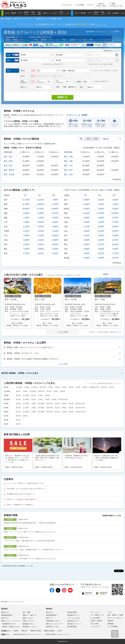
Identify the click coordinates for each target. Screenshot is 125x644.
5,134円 (26, 227)
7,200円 (41, 218)
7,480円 (115, 204)
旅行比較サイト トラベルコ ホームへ (13, 602)
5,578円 (115, 218)
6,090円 (26, 213)
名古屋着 (19, 387)
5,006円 (87, 244)
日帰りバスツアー (29, 621)
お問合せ (101, 5)
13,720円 (40, 209)
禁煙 (57, 87)
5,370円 (115, 240)
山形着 (64, 387)
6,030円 (41, 244)
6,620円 (41, 222)
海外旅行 (49, 609)
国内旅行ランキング (30, 627)
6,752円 (26, 253)
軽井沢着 (104, 387)
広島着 (50, 387)
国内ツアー (5, 618)
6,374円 (55, 213)
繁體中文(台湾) (36, 631)
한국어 (60, 631)
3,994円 (87, 258)
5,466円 (41, 213)
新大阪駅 (59, 55)
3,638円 (87, 200)
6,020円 (101, 253)
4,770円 (87, 227)
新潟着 (71, 387)
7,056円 (101, 204)
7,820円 (26, 235)
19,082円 (26, 209)
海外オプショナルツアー (54, 624)
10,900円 (40, 204)
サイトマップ (95, 612)
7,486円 (55, 200)
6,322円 (26, 231)
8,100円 (55, 218)
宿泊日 (23, 76)
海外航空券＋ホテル (53, 621)
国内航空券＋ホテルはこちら (96, 32)
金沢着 (112, 387)
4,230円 (101, 222)
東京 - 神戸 (68, 170)
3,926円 (55, 249)
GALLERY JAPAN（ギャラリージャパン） (28, 634)
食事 (81, 87)
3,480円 (87, 240)
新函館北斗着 (94, 387)
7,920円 (101, 209)
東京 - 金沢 (8, 166)
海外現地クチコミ (73, 621)
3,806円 (26, 249)
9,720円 (55, 204)
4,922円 (41, 240)
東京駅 (58, 60)
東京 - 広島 (68, 174)
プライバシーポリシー (115, 618)
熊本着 (54, 399)
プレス (110, 612)
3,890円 (87, 249)
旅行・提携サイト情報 (115, 615)
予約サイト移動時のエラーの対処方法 (20, 505)
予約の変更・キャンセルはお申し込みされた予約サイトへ (27, 489)
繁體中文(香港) (49, 631)
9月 (96, 139)
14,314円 (86, 213)
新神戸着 (43, 387)
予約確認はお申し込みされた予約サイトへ (21, 494)
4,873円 (115, 258)
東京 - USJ (68, 166)
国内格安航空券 (7, 615)
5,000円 (87, 218)
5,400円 (115, 249)
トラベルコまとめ (73, 618)
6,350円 (87, 253)
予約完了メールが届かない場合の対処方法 (21, 499)
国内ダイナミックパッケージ (11, 621)
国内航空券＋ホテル (9, 624)
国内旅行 (5, 609)
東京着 (18, 391)
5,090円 (101, 227)
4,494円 (87, 231)
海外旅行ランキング (74, 624)
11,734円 (26, 200)
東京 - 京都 (68, 157)
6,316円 (41, 231)
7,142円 (115, 253)
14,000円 (55, 209)
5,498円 (55, 240)
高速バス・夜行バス (30, 615)
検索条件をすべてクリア (112, 51)
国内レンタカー (28, 618)
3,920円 (115, 235)
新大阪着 (34, 387)
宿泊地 (23, 71)
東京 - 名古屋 (9, 174)
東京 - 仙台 (8, 157)
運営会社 (111, 621)
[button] (121, 453)
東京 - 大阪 (68, 161)
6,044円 (115, 244)
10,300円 (115, 213)
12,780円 (26, 204)
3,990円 (115, 227)
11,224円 (40, 200)
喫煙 (64, 87)
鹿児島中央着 (63, 399)
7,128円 (55, 231)
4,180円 (101, 235)
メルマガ (90, 5)
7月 (81, 139)
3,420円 (101, 200)
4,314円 (87, 235)
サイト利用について (97, 615)
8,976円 (115, 231)
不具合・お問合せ (97, 621)
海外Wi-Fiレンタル (52, 627)
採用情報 (111, 624)
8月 (89, 139)
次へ (121, 453)
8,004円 (55, 244)
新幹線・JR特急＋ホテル (11, 627)
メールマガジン (96, 627)
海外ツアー (50, 618)
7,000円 (26, 222)
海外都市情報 (72, 627)
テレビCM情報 (113, 627)
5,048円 (26, 240)
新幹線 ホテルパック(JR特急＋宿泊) (35, 32)
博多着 (57, 387)
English (16, 631)
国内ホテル (5, 612)
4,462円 (41, 253)
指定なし (72, 87)
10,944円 (100, 213)
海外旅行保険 (72, 612)
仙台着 (78, 387)
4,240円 (87, 222)
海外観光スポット (73, 615)
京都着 (27, 387)
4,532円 (26, 244)
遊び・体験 (27, 612)
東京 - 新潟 (8, 161)
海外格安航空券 (51, 615)
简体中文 (24, 631)
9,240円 (87, 209)
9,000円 (55, 235)
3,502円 (115, 200)
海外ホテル (50, 612)
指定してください (95, 55)
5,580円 (55, 227)
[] (101, 25)
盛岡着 (85, 387)
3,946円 (101, 258)
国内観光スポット (29, 624)
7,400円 (26, 218)
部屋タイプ (24, 87)
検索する (62, 97)
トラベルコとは (66, 5)
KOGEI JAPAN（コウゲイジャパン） (58, 634)
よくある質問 (79, 5)
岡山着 (49, 391)
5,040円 (55, 222)
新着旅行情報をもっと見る (112, 516)
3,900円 (41, 227)
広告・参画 (94, 624)
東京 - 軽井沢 (9, 170)
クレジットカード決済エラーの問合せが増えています (25, 483)
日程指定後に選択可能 (45, 76)
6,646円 (87, 204)
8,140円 (101, 231)
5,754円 (115, 222)
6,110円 (101, 244)
